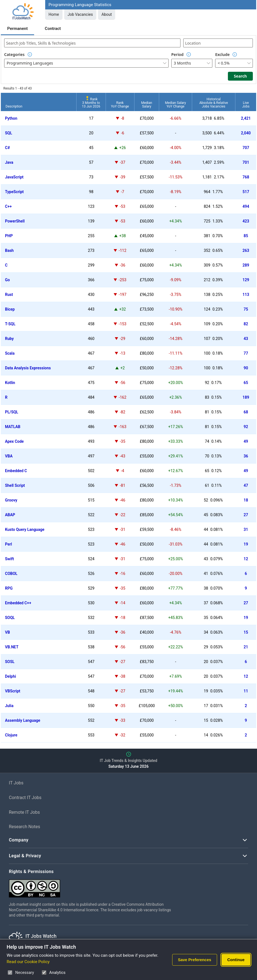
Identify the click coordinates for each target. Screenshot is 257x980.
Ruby (9, 339)
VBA (9, 456)
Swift (9, 559)
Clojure (11, 735)
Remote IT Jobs (24, 812)
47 (246, 485)
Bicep (10, 309)
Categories (14, 54)
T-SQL (10, 324)
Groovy (11, 500)
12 (246, 559)
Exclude (222, 54)
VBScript (13, 691)
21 (246, 647)
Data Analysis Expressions (28, 368)
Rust (9, 295)
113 (246, 295)
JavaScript (14, 177)
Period (177, 54)
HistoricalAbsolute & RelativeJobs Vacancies (214, 103)
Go (7, 280)
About (107, 14)
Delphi (11, 676)
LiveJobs (246, 105)
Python (11, 118)
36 (246, 456)
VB (7, 632)
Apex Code (14, 441)
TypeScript (14, 192)
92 (246, 427)
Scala (10, 353)
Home (54, 14)
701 (246, 162)
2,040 (246, 133)
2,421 (246, 118)
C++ (8, 206)
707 (246, 148)
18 (246, 500)
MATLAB (13, 427)
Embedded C (16, 471)
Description (14, 106)
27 (246, 515)
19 (246, 544)
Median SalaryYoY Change (175, 105)
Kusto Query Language (25, 529)
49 (246, 441)
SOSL (10, 662)
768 (246, 177)
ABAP (10, 515)
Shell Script (15, 485)
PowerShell (15, 221)
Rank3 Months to (91, 103)
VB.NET (12, 647)
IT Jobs (16, 783)
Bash (9, 250)
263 (246, 250)
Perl (8, 544)
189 (246, 397)
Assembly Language (23, 720)
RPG (9, 588)
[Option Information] (30, 55)
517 (246, 192)
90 (246, 368)
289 (246, 265)
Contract (53, 29)
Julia (9, 706)
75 (246, 309)
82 (246, 324)
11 (246, 691)
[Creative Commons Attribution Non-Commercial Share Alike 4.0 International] (92, 886)
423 (246, 221)
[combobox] (92, 43)
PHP (9, 236)
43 (246, 339)
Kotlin (10, 383)
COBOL (11, 574)
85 (246, 236)
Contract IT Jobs (25, 798)
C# (7, 148)
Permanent (17, 29)
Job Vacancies (80, 14)
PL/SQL (12, 412)
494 (246, 206)
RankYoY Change (120, 105)
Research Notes (25, 827)
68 (246, 412)
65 (246, 383)
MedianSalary (147, 105)
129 (246, 280)
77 (246, 353)
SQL (9, 133)
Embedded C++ (18, 603)
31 (246, 529)
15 (246, 632)
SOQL (10, 618)
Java (9, 162)
